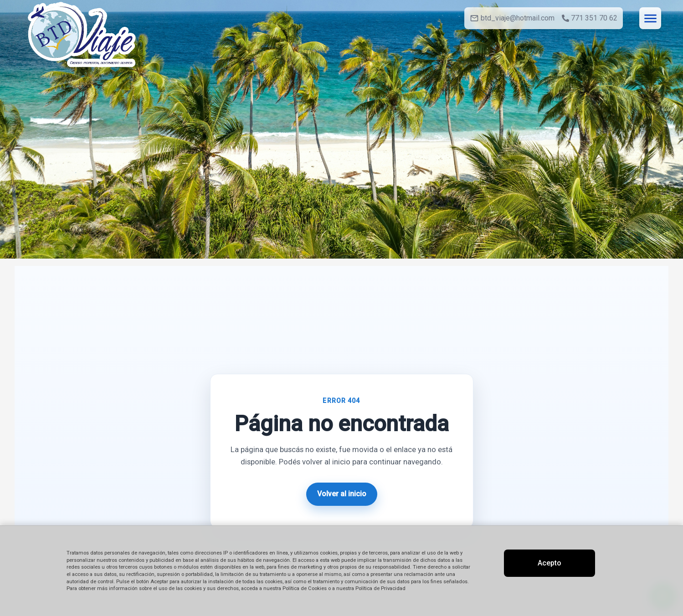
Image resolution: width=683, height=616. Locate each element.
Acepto (549, 563)
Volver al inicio (342, 494)
